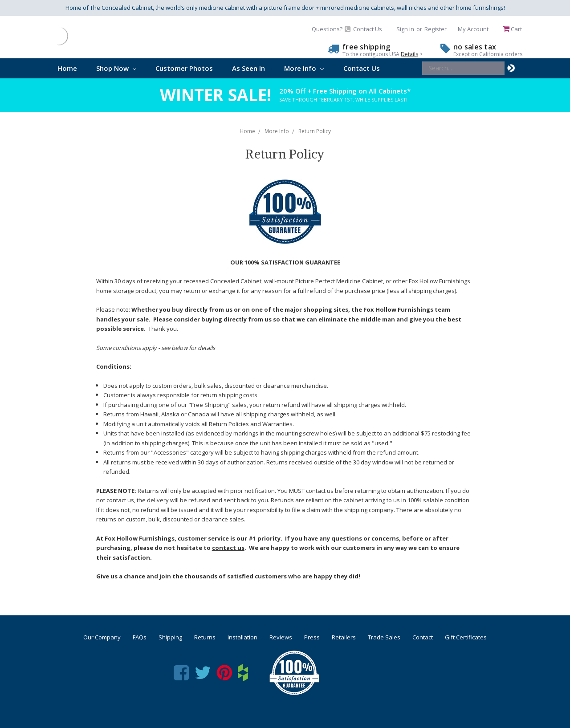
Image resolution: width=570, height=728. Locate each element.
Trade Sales (384, 637)
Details (409, 54)
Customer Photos (184, 68)
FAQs (140, 637)
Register (436, 29)
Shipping (170, 637)
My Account (473, 29)
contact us (228, 548)
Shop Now (116, 68)
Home (67, 68)
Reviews (281, 637)
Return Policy (315, 131)
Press (312, 637)
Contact (423, 637)
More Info (304, 68)
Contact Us (362, 68)
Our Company (102, 637)
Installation (242, 637)
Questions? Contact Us (347, 29)
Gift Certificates (466, 637)
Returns (205, 637)
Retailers (344, 637)
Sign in (405, 29)
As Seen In (248, 68)
